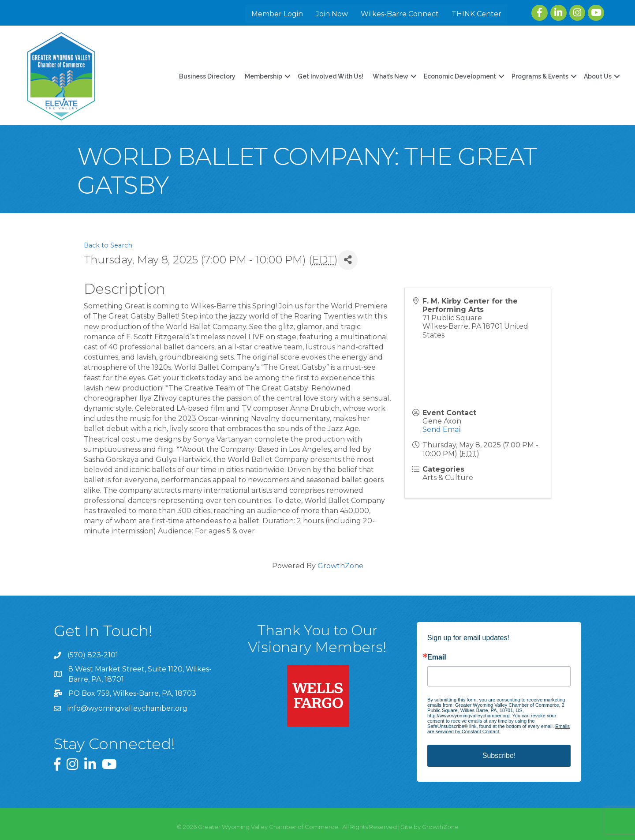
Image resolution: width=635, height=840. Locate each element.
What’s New (390, 76)
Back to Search (108, 245)
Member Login (278, 14)
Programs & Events (540, 76)
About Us (597, 76)
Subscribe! (499, 756)
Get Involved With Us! (330, 76)
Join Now (332, 14)
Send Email (442, 429)
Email (437, 657)
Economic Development (459, 76)
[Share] (348, 260)
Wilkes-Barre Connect (400, 14)
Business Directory (207, 76)
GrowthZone (340, 566)
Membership (263, 76)
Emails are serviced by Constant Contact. (499, 729)
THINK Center (477, 14)
